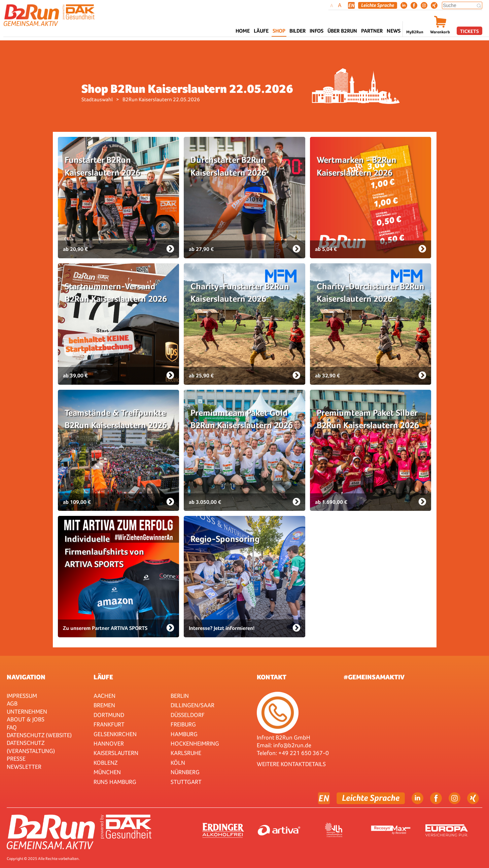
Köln (178, 763)
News (394, 31)
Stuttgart (186, 782)
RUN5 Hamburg (115, 782)
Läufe (103, 677)
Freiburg (183, 724)
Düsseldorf (188, 715)
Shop (279, 31)
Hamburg (184, 734)
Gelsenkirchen (115, 734)
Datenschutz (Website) (39, 735)
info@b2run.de (292, 745)
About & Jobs (26, 719)
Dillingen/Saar (193, 705)
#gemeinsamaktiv (374, 677)
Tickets (469, 31)
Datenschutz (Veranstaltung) (31, 747)
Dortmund (109, 715)
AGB (12, 703)
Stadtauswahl (97, 99)
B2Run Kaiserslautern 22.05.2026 (161, 99)
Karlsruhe (186, 753)
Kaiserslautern (116, 753)
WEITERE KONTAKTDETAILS (291, 764)
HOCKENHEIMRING (195, 743)
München (107, 772)
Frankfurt (109, 724)
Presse (16, 759)
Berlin (180, 696)
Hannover (109, 743)
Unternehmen (27, 711)
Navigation (26, 677)
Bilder (298, 31)
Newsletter (24, 767)
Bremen (104, 705)
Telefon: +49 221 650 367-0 (293, 753)
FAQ (12, 727)
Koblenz (106, 763)
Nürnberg (185, 772)
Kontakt (272, 677)
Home (243, 31)
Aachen (104, 696)
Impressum (22, 696)
